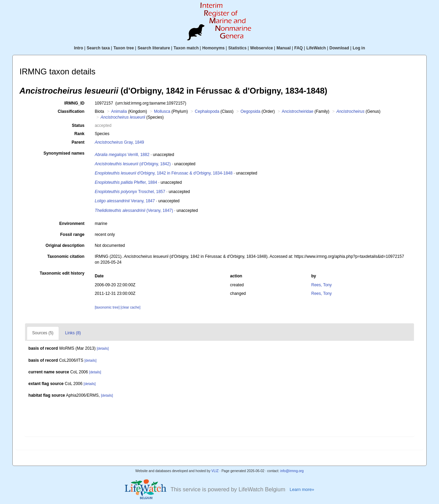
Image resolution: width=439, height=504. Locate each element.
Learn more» (302, 490)
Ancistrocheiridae (298, 111)
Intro (79, 48)
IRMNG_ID (75, 103)
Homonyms (213, 48)
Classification (71, 111)
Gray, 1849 (119, 142)
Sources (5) (43, 333)
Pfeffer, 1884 (126, 182)
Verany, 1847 (125, 201)
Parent (78, 142)
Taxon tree (124, 48)
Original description (65, 245)
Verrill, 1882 (122, 155)
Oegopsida (250, 111)
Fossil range (73, 235)
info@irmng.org (292, 471)
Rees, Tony (321, 285)
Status (78, 125)
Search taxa (98, 48)
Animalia (119, 111)
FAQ (299, 48)
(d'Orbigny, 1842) (133, 164)
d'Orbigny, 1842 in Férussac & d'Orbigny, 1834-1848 (164, 173)
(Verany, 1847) (134, 211)
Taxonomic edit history (62, 273)
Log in (359, 48)
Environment (72, 224)
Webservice (262, 48)
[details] (103, 349)
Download (339, 48)
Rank (79, 134)
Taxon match (186, 48)
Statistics (237, 48)
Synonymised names (64, 153)
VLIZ (215, 471)
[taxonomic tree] (107, 307)
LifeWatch (316, 48)
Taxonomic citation (66, 256)
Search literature (154, 48)
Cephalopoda (207, 111)
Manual (283, 48)
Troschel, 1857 (130, 192)
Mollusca (162, 111)
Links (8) (73, 333)
